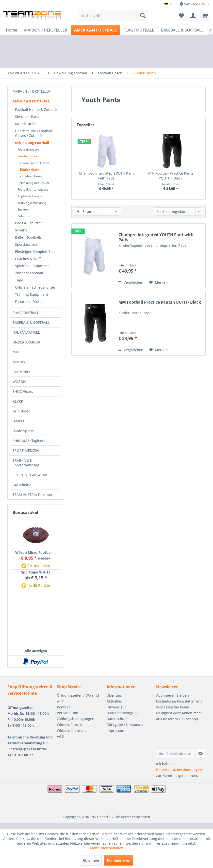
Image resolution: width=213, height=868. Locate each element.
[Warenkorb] (205, 16)
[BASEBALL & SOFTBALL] (182, 30)
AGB (60, 736)
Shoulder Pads (27, 117)
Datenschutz (117, 719)
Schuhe (21, 230)
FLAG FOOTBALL (26, 313)
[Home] (12, 30)
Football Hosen (28, 156)
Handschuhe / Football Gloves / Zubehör (34, 133)
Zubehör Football (29, 273)
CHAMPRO (21, 372)
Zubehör (24, 216)
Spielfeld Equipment (32, 266)
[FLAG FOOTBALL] (139, 30)
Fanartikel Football (30, 302)
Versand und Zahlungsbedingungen (76, 716)
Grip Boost (21, 411)
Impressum (116, 730)
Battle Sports (23, 431)
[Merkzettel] (181, 16)
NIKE (16, 352)
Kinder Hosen (30, 170)
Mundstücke (25, 124)
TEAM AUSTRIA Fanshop (32, 495)
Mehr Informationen (107, 848)
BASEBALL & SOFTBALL (31, 322)
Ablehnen (91, 860)
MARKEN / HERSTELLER (32, 91)
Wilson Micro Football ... (36, 552)
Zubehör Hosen (31, 176)
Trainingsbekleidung (32, 203)
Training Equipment (32, 294)
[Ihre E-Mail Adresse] (176, 753)
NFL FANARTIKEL (26, 332)
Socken (23, 209)
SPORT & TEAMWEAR (30, 475)
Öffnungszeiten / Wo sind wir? (78, 698)
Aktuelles (114, 701)
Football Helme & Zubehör (37, 109)
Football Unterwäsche (33, 189)
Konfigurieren (119, 860)
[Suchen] (143, 16)
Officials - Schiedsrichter (35, 287)
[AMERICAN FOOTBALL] (95, 30)
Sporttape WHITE (36, 572)
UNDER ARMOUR (26, 342)
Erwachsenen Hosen (35, 163)
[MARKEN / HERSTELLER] (46, 30)
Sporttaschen (26, 244)
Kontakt (63, 707)
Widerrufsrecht (69, 725)
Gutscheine (22, 485)
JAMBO (18, 421)
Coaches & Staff (28, 259)
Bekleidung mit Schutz (33, 183)
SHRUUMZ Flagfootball (31, 441)
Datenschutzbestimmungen (179, 770)
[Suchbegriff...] (113, 16)
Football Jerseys (28, 150)
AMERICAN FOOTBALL (31, 101)
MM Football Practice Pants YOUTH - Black (171, 176)
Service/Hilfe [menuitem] (193, 4)
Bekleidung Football (32, 143)
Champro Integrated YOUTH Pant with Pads (106, 176)
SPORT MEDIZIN (26, 450)
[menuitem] (113, 16)
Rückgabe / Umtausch (125, 725)
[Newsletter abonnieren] (200, 753)
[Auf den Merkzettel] (158, 282)
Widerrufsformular (72, 730)
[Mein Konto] (193, 16)
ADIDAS (19, 362)
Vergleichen (131, 282)
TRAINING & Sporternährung (26, 463)
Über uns (114, 695)
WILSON (19, 382)
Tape (19, 280)
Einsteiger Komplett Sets (35, 252)
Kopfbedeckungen (30, 196)
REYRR (18, 401)
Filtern (85, 211)
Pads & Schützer (29, 223)
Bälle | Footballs (28, 237)
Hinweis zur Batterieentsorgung (123, 710)
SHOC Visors (23, 391)
